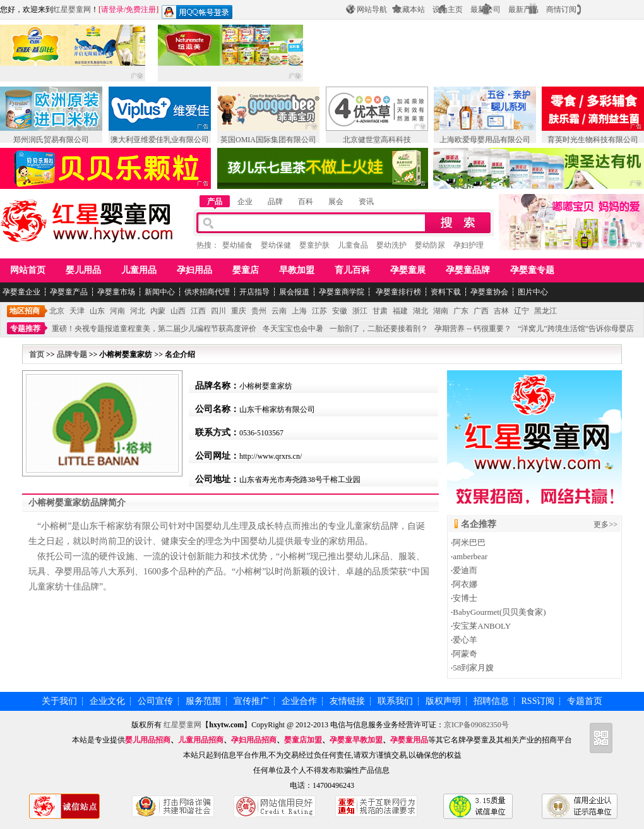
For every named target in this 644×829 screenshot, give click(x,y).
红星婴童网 (72, 9)
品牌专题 (72, 354)
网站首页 (28, 270)
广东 (461, 311)
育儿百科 (352, 270)
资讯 (366, 202)
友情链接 (347, 701)
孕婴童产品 (69, 292)
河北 (138, 311)
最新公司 (486, 9)
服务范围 (203, 701)
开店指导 (254, 292)
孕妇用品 (194, 270)
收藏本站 (410, 9)
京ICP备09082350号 (476, 725)
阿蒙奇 (465, 654)
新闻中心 (160, 292)
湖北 (420, 311)
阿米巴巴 (469, 542)
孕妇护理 (468, 245)
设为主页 (448, 9)
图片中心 (533, 292)
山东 (97, 311)
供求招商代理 (207, 292)
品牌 (275, 202)
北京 (57, 311)
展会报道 (294, 292)
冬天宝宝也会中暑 (293, 329)
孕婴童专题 (532, 270)
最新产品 (523, 9)
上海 (299, 311)
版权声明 (443, 701)
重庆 (239, 311)
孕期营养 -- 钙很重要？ (473, 329)
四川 (218, 311)
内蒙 (158, 311)
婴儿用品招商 (148, 740)
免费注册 (141, 9)
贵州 (259, 311)
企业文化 (107, 701)
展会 (336, 202)
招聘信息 (491, 701)
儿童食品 (353, 245)
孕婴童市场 (116, 292)
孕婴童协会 (489, 292)
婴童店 (246, 270)
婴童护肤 (314, 245)
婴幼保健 (276, 245)
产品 (215, 202)
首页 (37, 354)
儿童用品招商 (201, 740)
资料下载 (446, 292)
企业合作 (299, 701)
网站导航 (372, 9)
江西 (198, 311)
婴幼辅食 (237, 245)
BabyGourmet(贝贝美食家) (499, 612)
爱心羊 (465, 640)
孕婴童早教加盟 (356, 740)
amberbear (470, 556)
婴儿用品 (83, 270)
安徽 (340, 311)
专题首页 (585, 701)
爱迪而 (465, 570)
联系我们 (395, 701)
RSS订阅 (538, 701)
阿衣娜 (465, 584)
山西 (178, 311)
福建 (400, 311)
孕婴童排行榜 (397, 292)
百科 (306, 202)
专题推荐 (25, 329)
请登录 (112, 9)
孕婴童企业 (21, 292)
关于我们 (59, 701)
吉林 (501, 311)
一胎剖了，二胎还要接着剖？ (379, 329)
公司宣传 (155, 701)
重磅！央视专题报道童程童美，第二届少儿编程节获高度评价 (154, 329)
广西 (481, 311)
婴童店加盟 (303, 740)
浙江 (360, 311)
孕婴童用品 (409, 740)
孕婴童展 (408, 270)
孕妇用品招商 (254, 740)
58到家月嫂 (473, 668)
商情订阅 (561, 9)
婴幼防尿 (430, 245)
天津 (77, 311)
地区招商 (25, 311)
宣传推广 (251, 701)
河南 (117, 311)
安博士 (465, 598)
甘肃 (380, 311)
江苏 (319, 311)
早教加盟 (297, 270)
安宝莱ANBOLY (482, 626)
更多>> (605, 524)
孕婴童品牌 (468, 270)
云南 (279, 311)
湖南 (441, 311)
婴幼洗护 (391, 245)
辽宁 (522, 311)
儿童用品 (139, 270)
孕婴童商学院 (342, 292)
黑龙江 (546, 311)
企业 (245, 202)
